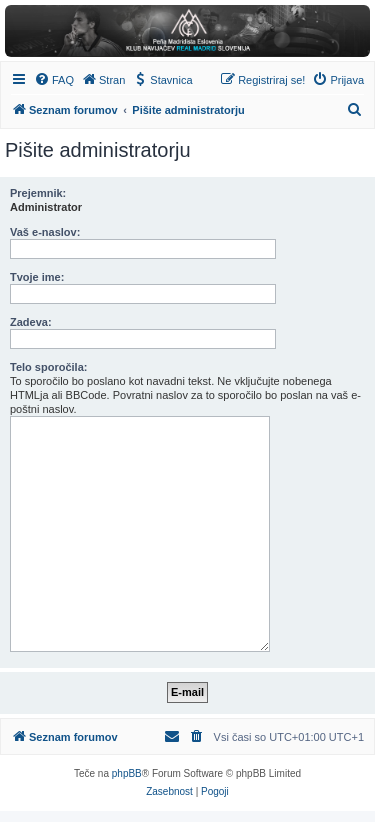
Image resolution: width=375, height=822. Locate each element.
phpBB (127, 773)
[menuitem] (54, 80)
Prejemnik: (38, 193)
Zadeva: (31, 322)
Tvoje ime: (37, 277)
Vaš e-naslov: (45, 232)
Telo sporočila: (48, 367)
